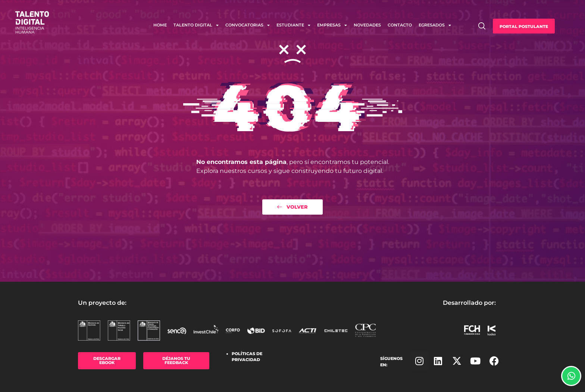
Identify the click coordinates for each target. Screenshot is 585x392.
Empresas (332, 25)
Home (160, 25)
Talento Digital (196, 25)
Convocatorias (248, 25)
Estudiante (293, 25)
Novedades (367, 25)
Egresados (435, 25)
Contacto (400, 25)
